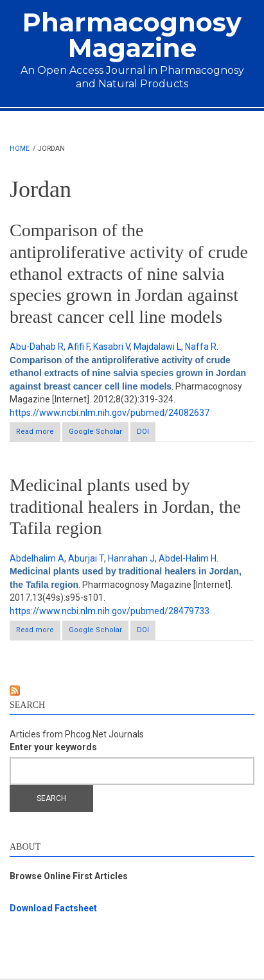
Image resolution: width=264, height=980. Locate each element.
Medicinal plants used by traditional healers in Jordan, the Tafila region (125, 506)
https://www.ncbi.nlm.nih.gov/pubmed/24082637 (110, 413)
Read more (38, 434)
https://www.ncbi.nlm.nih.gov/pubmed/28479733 (110, 611)
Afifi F (78, 347)
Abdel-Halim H (188, 558)
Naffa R (201, 347)
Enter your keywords (53, 747)
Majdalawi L (157, 347)
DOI (143, 432)
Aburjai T (86, 558)
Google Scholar (95, 432)
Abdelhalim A (37, 558)
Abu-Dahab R (37, 347)
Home (20, 149)
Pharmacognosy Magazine (132, 35)
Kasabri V (111, 347)
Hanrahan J (131, 558)
